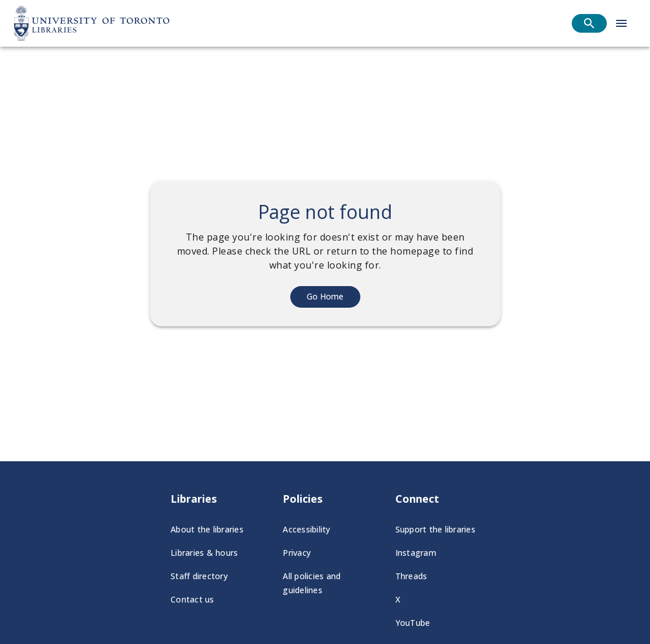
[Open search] (589, 23)
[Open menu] (621, 23)
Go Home (325, 296)
